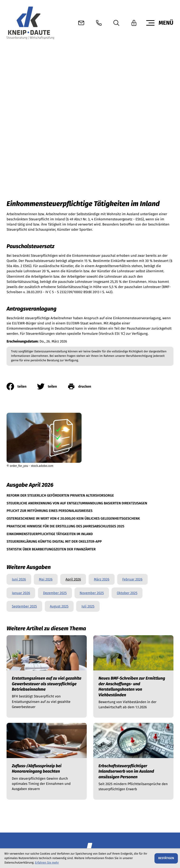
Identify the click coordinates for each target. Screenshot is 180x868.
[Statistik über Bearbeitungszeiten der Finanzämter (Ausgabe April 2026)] (51, 368)
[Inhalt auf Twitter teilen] (52, 206)
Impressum (39, 844)
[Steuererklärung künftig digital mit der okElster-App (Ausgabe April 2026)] (54, 360)
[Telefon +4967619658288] (22, 751)
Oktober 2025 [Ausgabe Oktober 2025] (127, 413)
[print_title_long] (85, 206)
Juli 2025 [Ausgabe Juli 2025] (88, 426)
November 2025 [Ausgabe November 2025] (92, 413)
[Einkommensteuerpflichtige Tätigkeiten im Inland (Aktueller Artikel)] (50, 353)
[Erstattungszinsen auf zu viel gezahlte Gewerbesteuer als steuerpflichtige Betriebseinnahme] (47, 496)
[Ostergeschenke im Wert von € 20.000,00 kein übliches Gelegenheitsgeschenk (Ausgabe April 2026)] (73, 337)
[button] (99, 23)
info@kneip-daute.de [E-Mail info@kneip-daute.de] (79, 730)
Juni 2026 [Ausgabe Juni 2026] (19, 399)
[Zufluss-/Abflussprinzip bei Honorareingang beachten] (47, 581)
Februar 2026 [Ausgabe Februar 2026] (132, 399)
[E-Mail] (42, 804)
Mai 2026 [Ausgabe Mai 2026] (46, 399)
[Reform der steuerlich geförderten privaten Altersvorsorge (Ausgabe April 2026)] (60, 314)
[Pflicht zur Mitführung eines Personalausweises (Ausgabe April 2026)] (49, 330)
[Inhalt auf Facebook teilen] (22, 206)
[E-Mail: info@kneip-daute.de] (81, 23)
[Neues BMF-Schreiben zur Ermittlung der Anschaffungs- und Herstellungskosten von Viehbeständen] (133, 496)
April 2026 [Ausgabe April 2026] (73, 399)
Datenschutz (16, 844)
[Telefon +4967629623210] (22, 730)
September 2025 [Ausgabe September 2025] (24, 426)
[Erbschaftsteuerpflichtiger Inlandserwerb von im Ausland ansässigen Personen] (133, 581)
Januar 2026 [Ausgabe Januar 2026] (21, 413)
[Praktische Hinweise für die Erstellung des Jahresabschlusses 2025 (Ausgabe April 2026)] (65, 345)
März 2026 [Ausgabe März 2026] (102, 399)
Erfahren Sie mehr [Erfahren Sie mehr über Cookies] (47, 863)
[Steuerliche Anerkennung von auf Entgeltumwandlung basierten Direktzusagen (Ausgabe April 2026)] (77, 322)
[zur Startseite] (30, 23)
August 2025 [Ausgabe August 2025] (59, 426)
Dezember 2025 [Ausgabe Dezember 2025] (55, 413)
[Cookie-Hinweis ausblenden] (166, 858)
